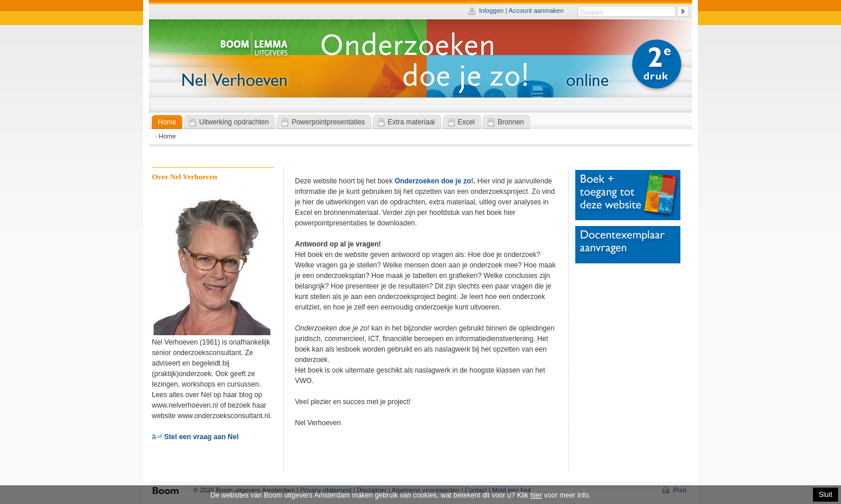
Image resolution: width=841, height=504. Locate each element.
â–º (195, 437)
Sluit (826, 495)
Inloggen (491, 11)
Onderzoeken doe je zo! (434, 181)
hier (536, 495)
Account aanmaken (536, 11)
